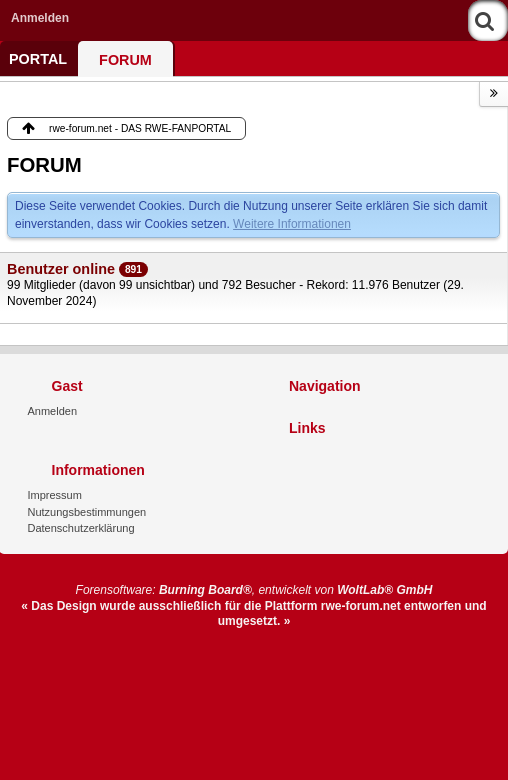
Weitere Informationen (292, 224)
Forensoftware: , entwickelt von (254, 590)
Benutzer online (61, 269)
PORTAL (38, 59)
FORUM (125, 60)
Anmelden (40, 18)
